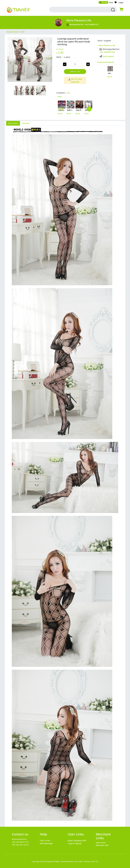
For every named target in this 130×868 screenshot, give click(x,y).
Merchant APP (102, 845)
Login (121, 2)
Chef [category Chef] (22, 32)
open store (101, 842)
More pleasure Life (79, 20)
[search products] (113, 10)
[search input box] (79, 10)
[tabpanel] (65, 475)
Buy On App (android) (75, 80)
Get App (103, 2)
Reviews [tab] (26, 123)
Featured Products (106, 62)
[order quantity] (75, 64)
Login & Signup (75, 843)
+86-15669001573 (107, 52)
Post (111, 2)
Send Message (46, 843)
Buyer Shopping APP (77, 840)
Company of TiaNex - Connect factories (59, 862)
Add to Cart (75, 71)
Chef (59, 97)
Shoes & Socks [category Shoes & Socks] (12, 32)
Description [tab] (13, 123)
